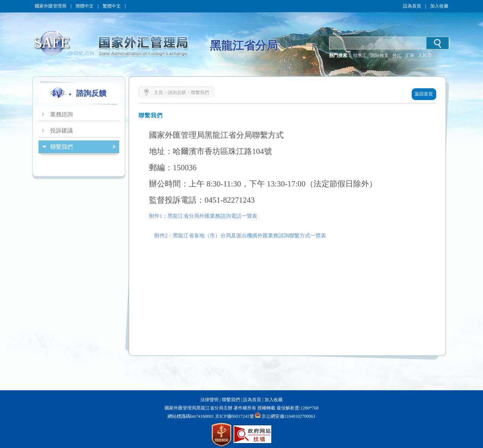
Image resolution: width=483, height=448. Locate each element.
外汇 (397, 55)
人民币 (425, 55)
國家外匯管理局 (51, 6)
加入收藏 (439, 6)
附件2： (161, 236)
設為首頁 (412, 6)
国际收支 (380, 55)
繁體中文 (112, 6)
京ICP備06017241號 (234, 416)
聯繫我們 (200, 92)
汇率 (410, 55)
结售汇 (360, 55)
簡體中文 (85, 6)
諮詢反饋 (177, 92)
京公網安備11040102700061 (289, 416)
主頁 (158, 92)
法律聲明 (209, 400)
